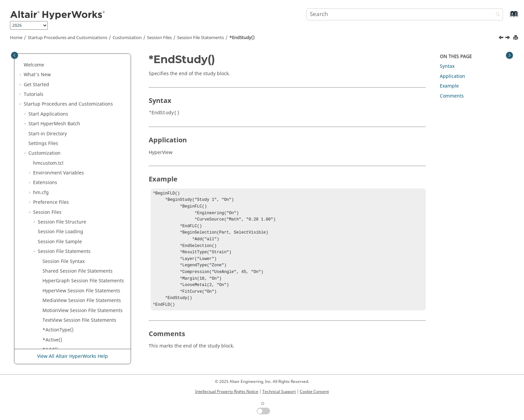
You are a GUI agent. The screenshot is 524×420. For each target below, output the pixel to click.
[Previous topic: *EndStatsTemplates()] (502, 38)
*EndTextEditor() (61, 208)
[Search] (496, 15)
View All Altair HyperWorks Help (73, 356)
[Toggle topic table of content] (509, 55)
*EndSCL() (54, 70)
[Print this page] (516, 38)
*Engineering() (59, 345)
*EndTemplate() (60, 159)
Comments (452, 96)
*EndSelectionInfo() (65, 119)
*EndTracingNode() (64, 237)
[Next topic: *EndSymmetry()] (508, 38)
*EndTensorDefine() (65, 178)
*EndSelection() (60, 109)
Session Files (159, 38)
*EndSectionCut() (62, 90)
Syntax (447, 66)
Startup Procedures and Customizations (68, 38)
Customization (127, 38)
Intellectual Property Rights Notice (227, 392)
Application (452, 76)
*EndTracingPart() (63, 247)
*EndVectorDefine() (64, 296)
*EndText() (55, 198)
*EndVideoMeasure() (66, 325)
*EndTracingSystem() (67, 257)
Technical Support (279, 392)
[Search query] (405, 14)
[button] (40, 60)
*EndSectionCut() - (76, 99)
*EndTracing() (58, 227)
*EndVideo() (56, 316)
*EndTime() (55, 217)
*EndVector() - (73, 276)
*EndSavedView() (62, 60)
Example (449, 86)
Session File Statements (201, 38)
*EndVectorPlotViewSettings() (76, 306)
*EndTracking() (60, 266)
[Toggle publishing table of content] (15, 55)
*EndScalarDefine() (64, 80)
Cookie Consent (314, 392)
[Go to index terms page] (507, 17)
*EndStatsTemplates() (67, 129)
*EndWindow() (59, 335)
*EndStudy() (242, 38)
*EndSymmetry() (61, 149)
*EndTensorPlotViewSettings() (76, 188)
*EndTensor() (58, 168)
